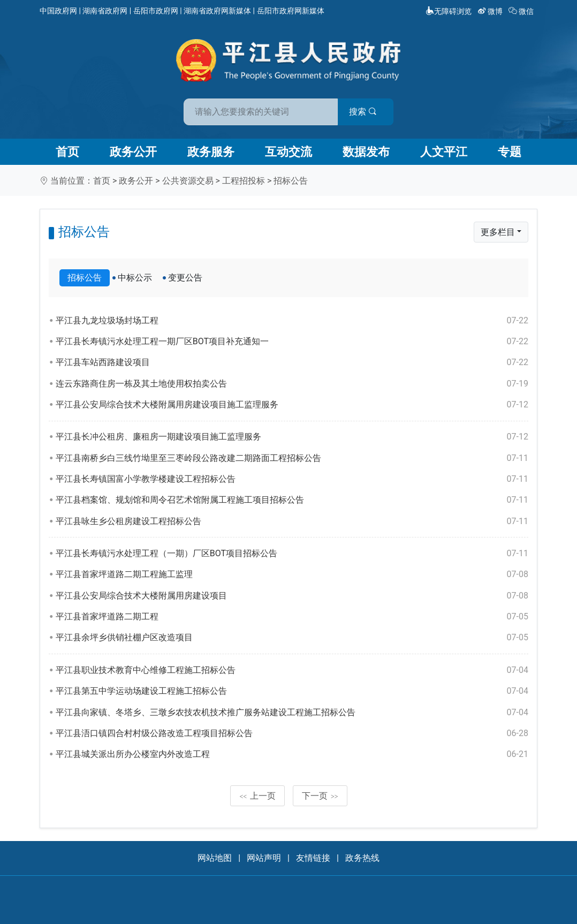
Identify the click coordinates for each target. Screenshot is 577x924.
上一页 (257, 796)
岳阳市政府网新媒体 (291, 11)
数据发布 (366, 152)
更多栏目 (498, 232)
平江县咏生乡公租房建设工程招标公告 (292, 521)
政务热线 (362, 858)
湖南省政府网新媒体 (217, 11)
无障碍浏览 (449, 11)
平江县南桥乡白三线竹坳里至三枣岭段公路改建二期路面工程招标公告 (292, 458)
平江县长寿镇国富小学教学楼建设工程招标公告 (292, 479)
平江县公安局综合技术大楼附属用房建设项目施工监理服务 (292, 405)
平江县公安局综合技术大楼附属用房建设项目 (292, 596)
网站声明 (264, 858)
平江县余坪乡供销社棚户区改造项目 (292, 638)
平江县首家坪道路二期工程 (292, 617)
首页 (67, 152)
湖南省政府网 (105, 11)
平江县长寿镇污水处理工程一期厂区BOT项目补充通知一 (292, 342)
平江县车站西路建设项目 (292, 362)
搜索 (365, 112)
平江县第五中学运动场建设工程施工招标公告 (292, 691)
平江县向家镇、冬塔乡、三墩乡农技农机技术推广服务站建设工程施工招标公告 (292, 713)
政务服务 (211, 152)
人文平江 (444, 152)
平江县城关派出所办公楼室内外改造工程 (292, 754)
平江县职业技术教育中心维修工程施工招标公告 (292, 670)
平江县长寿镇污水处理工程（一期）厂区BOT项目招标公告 (292, 554)
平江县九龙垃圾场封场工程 (292, 321)
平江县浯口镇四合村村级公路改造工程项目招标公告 (292, 733)
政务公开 (133, 152)
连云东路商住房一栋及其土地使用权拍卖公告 (292, 384)
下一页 (320, 796)
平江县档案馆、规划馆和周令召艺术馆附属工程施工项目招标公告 (292, 500)
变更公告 (185, 278)
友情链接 (313, 858)
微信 (522, 11)
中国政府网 (58, 11)
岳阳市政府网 (156, 11)
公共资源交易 (188, 181)
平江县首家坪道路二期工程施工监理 (292, 574)
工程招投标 (244, 181)
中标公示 (135, 278)
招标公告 (291, 181)
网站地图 (215, 858)
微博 (491, 11)
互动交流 (288, 152)
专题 (510, 152)
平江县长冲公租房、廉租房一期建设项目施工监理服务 (292, 437)
